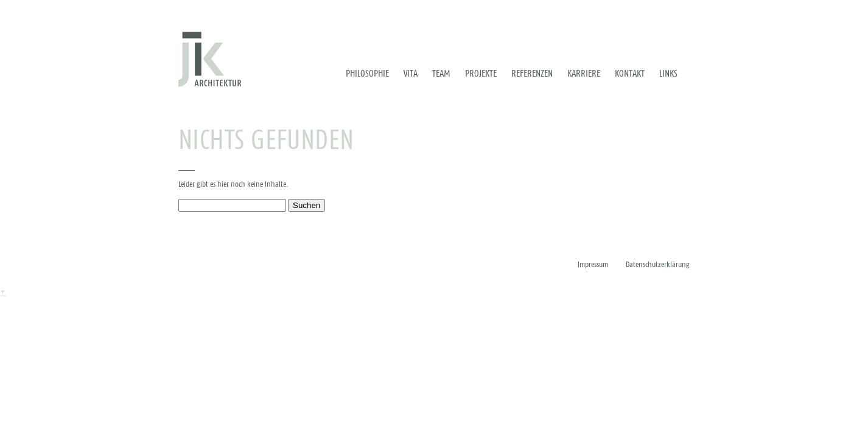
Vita (411, 74)
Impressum (593, 265)
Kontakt (630, 74)
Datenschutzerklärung (658, 265)
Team (441, 74)
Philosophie (367, 74)
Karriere (584, 74)
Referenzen (532, 74)
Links (668, 74)
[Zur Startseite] (210, 59)
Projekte (481, 74)
